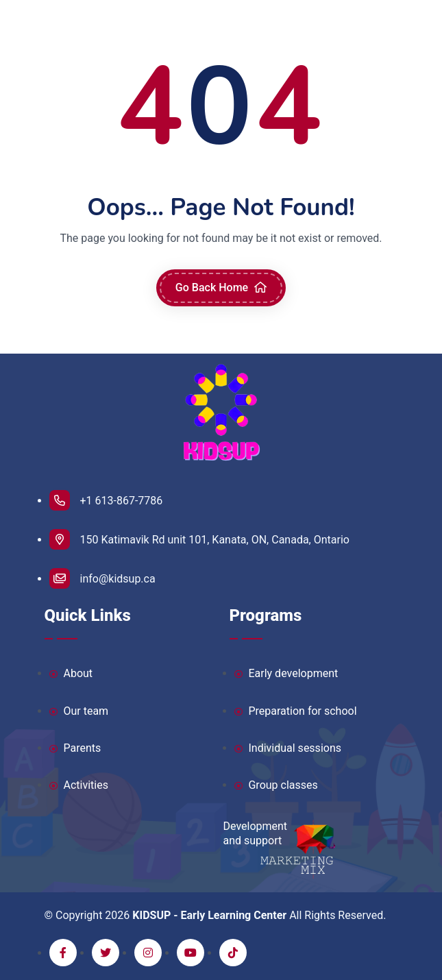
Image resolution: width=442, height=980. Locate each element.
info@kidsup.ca (102, 578)
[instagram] (148, 953)
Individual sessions (288, 749)
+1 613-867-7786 (106, 500)
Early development (286, 674)
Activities (79, 786)
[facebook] (63, 953)
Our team (79, 712)
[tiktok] (233, 953)
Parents (75, 749)
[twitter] (106, 953)
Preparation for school (296, 712)
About (71, 674)
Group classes (276, 786)
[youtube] (191, 953)
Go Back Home (221, 287)
